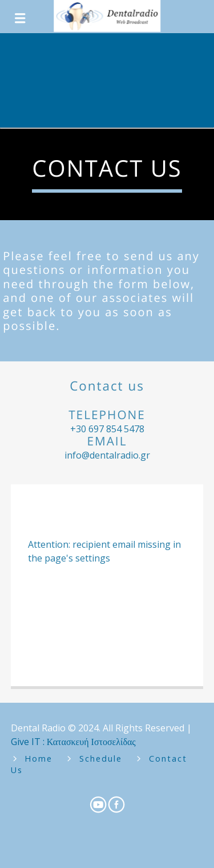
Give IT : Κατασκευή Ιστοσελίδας (73, 742)
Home (39, 758)
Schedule (101, 758)
